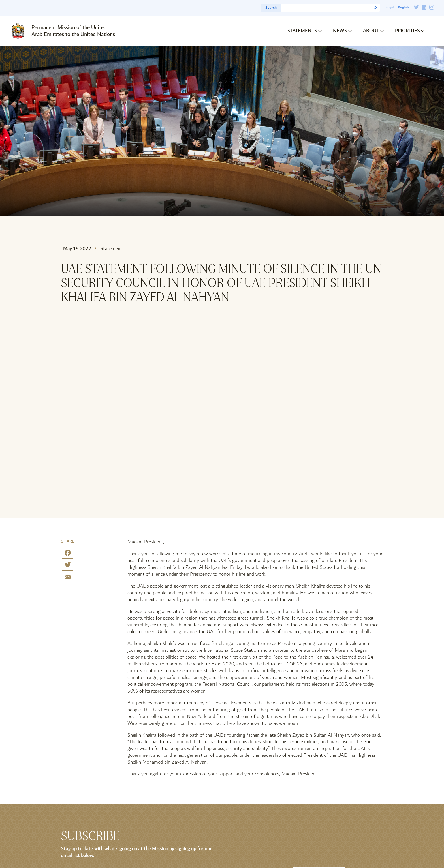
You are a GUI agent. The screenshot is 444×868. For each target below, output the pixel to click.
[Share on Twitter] (68, 566)
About (371, 31)
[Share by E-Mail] (68, 578)
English (403, 7)
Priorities (407, 31)
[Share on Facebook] (68, 554)
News (340, 31)
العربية (390, 7)
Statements (302, 31)
